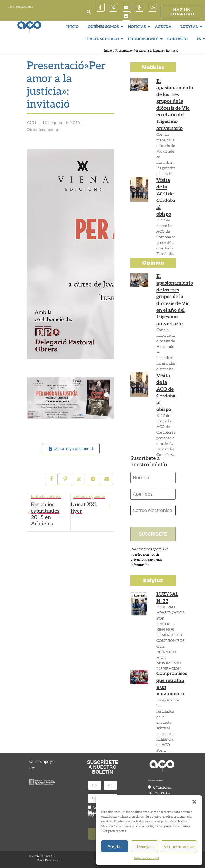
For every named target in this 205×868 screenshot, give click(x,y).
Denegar (144, 846)
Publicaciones (144, 39)
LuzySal (190, 27)
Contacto (178, 39)
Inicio (73, 27)
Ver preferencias (179, 846)
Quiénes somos (104, 27)
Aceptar (115, 846)
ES (200, 39)
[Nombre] (153, 478)
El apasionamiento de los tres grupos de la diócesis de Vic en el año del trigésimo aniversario (173, 102)
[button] (194, 802)
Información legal (146, 858)
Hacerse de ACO (103, 39)
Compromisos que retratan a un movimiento (170, 683)
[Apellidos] (153, 494)
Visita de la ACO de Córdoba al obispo (165, 192)
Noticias (138, 27)
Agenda (163, 27)
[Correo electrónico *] (153, 511)
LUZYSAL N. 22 (166, 598)
